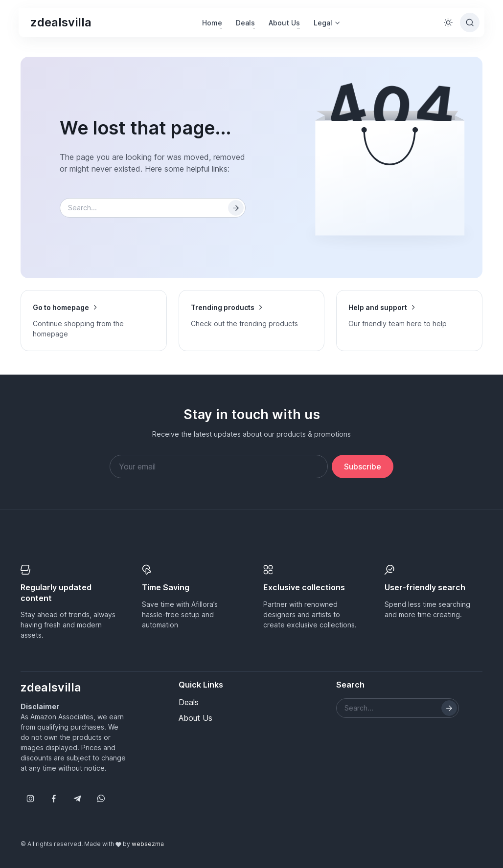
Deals (245, 23)
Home (212, 23)
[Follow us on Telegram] (77, 799)
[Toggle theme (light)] (448, 22)
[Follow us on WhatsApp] (101, 799)
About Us (284, 23)
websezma (148, 844)
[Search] (236, 208)
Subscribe (363, 467)
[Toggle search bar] (470, 22)
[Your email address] (219, 467)
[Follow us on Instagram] (30, 799)
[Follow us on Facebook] (54, 799)
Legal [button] (323, 23)
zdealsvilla (61, 22)
